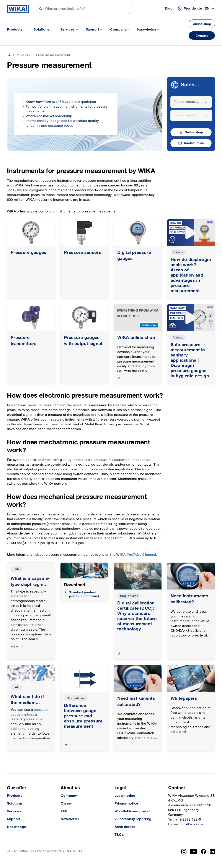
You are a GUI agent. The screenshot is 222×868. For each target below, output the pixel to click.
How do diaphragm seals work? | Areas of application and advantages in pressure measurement (191, 275)
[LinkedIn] (212, 852)
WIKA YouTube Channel (136, 555)
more (17, 647)
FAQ (16, 569)
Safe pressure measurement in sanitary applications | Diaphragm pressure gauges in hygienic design (190, 360)
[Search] (85, 9)
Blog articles (129, 596)
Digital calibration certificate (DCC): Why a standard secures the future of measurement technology (137, 616)
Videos (178, 252)
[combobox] (191, 102)
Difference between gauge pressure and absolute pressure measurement (83, 716)
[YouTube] (194, 852)
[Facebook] (204, 852)
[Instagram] (184, 852)
